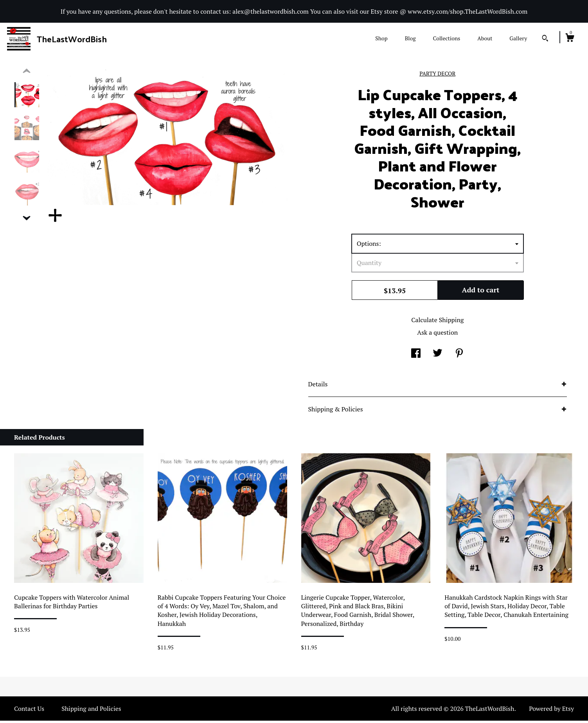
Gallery (518, 38)
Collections (446, 38)
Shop (381, 38)
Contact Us (29, 711)
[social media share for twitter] (438, 356)
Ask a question (437, 335)
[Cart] (570, 39)
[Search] (545, 39)
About (485, 38)
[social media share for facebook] (416, 356)
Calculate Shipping (437, 322)
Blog (410, 38)
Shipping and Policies (91, 711)
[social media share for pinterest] (459, 356)
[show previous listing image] (27, 74)
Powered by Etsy (551, 711)
